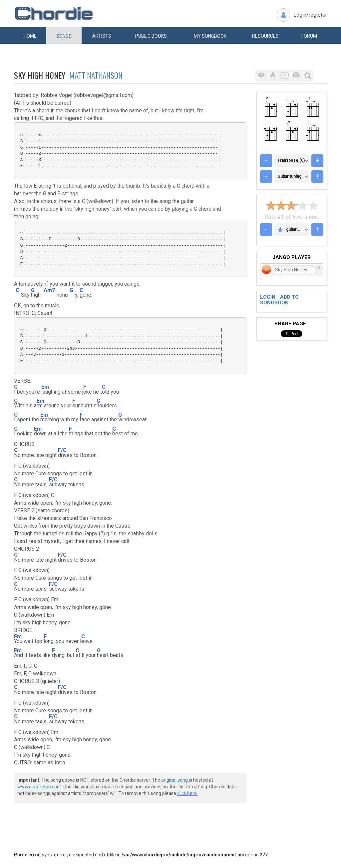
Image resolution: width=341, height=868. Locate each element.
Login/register (310, 15)
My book (210, 36)
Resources (265, 36)
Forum (309, 36)
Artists (102, 36)
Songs (64, 36)
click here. (187, 793)
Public (151, 36)
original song (174, 780)
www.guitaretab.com (39, 787)
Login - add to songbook (279, 300)
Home (30, 36)
